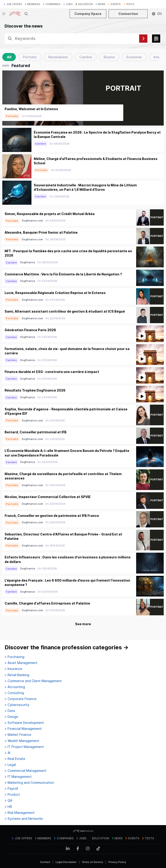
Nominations (58, 57)
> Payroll (11, 789)
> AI (7, 753)
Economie (134, 57)
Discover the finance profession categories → (67, 647)
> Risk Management (20, 813)
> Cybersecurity (17, 705)
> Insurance (13, 669)
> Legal (10, 765)
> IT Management (18, 777)
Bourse (109, 57)
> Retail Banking (17, 675)
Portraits (30, 57)
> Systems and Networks (24, 819)
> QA (8, 801)
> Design (11, 717)
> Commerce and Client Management (33, 681)
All (9, 57)
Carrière (86, 57)
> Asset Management (21, 663)
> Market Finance (18, 735)
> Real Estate (15, 759)
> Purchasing (14, 657)
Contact (45, 862)
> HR (8, 807)
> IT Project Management (24, 747)
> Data (10, 711)
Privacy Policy (117, 862)
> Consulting (14, 693)
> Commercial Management (25, 771)
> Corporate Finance (21, 699)
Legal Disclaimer (66, 862)
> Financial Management (23, 729)
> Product (12, 795)
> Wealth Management (22, 741)
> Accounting (15, 687)
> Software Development (24, 723)
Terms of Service (92, 862)
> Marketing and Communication (29, 783)
